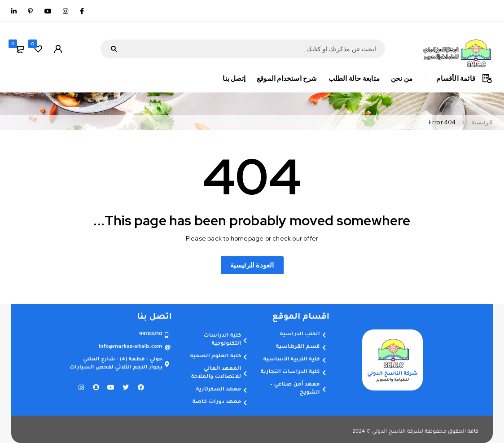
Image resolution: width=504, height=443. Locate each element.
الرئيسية (482, 123)
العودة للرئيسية (252, 265)
